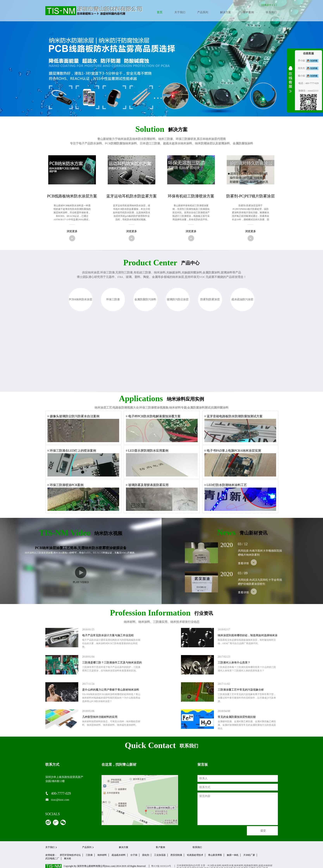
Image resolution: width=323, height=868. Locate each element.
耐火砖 (68, 858)
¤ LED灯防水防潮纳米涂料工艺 (226, 485)
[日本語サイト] (269, 5)
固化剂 (146, 855)
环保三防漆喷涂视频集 (154, 408)
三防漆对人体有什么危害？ (234, 663)
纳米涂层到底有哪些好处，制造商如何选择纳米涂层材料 (248, 637)
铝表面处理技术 (195, 855)
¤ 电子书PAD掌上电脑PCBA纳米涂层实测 (233, 451)
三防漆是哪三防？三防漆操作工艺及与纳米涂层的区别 (112, 665)
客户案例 (248, 12)
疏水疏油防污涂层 (242, 299)
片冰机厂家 (249, 855)
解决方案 (226, 12)
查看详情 (247, 562)
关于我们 (180, 12)
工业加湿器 (160, 855)
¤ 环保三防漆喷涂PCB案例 (65, 485)
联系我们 (271, 12)
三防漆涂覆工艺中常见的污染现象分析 (241, 690)
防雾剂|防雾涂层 (210, 299)
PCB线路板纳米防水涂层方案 (72, 196)
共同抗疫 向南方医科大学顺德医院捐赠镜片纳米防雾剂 (260, 553)
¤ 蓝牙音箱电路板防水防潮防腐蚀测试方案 (233, 416)
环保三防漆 (113, 299)
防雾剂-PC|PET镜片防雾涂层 (251, 196)
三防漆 (89, 855)
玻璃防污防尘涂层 (178, 299)
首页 (160, 12)
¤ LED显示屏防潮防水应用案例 (147, 451)
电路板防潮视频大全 (126, 408)
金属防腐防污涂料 (145, 299)
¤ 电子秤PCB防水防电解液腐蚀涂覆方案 (153, 416)
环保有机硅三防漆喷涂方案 (191, 196)
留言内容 (238, 809)
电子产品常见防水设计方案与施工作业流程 (108, 635)
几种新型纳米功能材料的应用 (100, 717)
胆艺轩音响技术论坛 (70, 855)
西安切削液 (176, 855)
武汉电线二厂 (52, 858)
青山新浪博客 (215, 855)
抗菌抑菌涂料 (220, 408)
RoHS (87, 553)
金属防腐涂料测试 (199, 408)
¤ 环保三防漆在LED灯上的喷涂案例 (72, 451)
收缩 (290, 82)
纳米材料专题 (178, 408)
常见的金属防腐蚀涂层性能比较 (237, 717)
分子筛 (134, 855)
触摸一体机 (233, 855)
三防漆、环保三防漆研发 (180, 139)
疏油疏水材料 (119, 855)
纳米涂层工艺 (103, 408)
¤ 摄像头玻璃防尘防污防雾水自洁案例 (73, 416)
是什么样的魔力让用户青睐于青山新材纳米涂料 (111, 690)
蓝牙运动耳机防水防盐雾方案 (132, 196)
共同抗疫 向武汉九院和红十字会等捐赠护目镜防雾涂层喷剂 (260, 582)
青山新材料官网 (94, 11)
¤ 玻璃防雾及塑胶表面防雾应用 (147, 485)
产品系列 (203, 12)
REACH (98, 553)
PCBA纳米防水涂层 (81, 299)
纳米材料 (102, 855)
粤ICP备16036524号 (161, 866)
